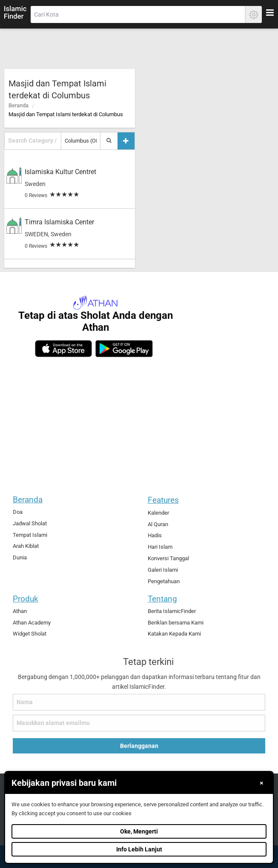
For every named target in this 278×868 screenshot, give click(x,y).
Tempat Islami (30, 535)
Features (163, 500)
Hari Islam (160, 547)
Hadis (155, 535)
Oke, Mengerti (139, 831)
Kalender (158, 513)
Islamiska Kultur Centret (60, 172)
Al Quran (158, 524)
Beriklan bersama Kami (176, 623)
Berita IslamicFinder (172, 611)
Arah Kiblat (26, 546)
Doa (18, 512)
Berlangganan (139, 746)
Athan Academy (32, 623)
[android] (124, 349)
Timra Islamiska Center (59, 222)
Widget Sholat (30, 634)
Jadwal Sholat (30, 523)
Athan (20, 611)
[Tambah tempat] (126, 141)
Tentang (162, 599)
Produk (26, 599)
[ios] (63, 349)
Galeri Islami (163, 570)
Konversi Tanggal (168, 558)
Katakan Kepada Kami (174, 634)
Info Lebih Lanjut (139, 849)
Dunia (20, 557)
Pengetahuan (164, 581)
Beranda (19, 105)
